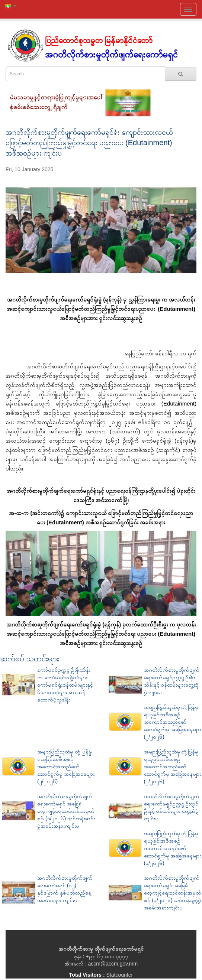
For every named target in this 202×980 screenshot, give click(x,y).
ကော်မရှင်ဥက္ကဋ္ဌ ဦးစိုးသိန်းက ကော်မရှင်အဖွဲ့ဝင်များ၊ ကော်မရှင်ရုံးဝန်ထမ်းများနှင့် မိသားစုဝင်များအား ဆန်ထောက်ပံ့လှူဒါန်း (65, 685)
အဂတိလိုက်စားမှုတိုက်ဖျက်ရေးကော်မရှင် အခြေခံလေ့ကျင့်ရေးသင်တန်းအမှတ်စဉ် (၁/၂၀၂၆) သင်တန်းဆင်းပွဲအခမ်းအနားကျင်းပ (66, 811)
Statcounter (120, 975)
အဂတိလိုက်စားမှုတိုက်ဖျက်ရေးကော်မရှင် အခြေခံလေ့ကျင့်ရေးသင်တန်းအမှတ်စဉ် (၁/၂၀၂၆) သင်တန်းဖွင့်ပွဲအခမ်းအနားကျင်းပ (173, 893)
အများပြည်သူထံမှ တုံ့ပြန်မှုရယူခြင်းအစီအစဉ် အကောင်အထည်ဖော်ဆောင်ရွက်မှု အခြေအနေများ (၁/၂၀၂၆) (173, 848)
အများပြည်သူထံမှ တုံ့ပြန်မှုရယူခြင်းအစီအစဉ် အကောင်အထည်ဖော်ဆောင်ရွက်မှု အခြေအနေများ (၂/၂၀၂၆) (173, 722)
